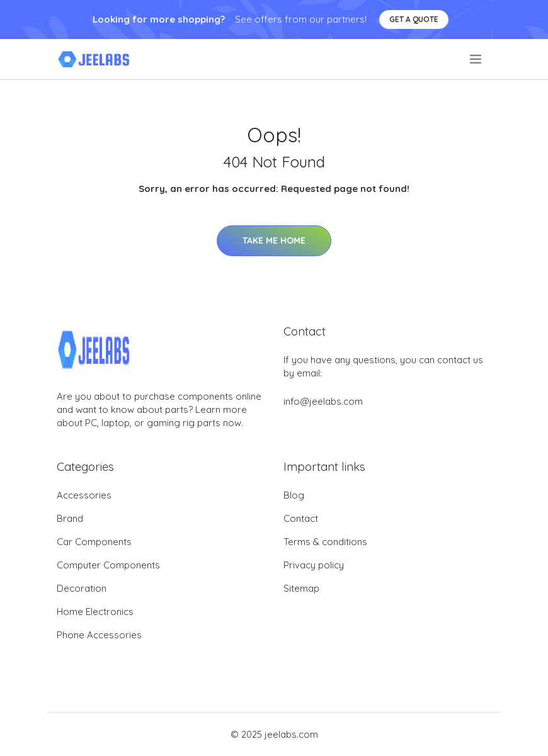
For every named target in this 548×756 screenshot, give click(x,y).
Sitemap (301, 588)
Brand (70, 518)
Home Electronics (95, 612)
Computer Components (108, 565)
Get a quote (414, 19)
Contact (301, 518)
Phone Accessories (99, 635)
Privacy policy (314, 565)
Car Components (94, 542)
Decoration (82, 588)
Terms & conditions (325, 542)
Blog (294, 495)
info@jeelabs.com (323, 401)
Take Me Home (274, 240)
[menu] (477, 59)
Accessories (84, 495)
